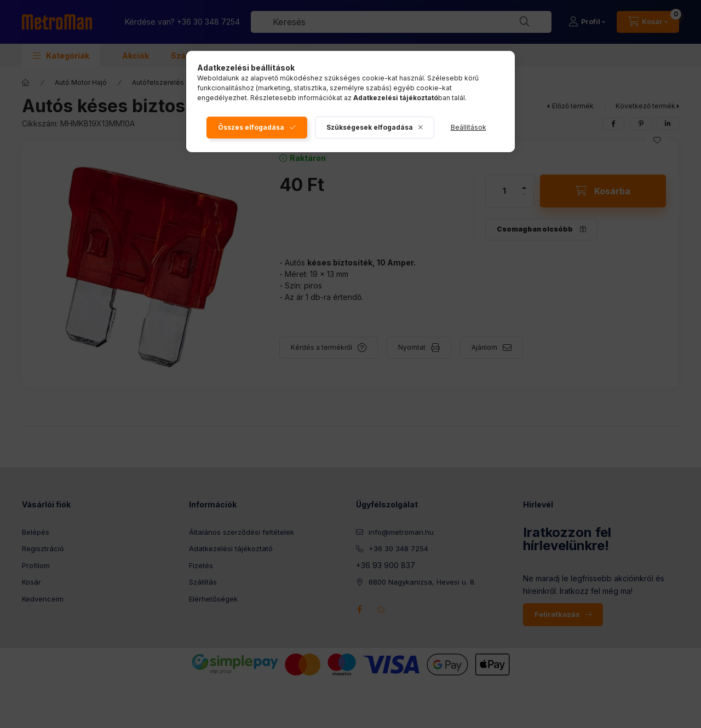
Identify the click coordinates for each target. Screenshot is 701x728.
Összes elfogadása (251, 127)
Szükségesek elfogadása (370, 127)
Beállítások (469, 127)
